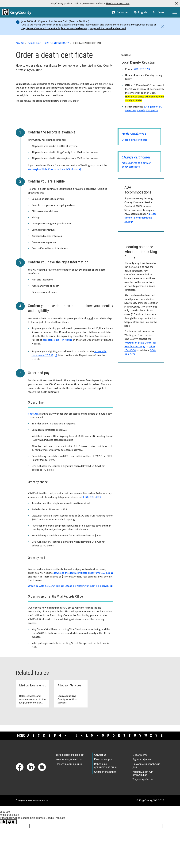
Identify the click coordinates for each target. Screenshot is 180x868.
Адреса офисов (142, 759)
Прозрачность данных (69, 764)
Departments (140, 755)
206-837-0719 (142, 69)
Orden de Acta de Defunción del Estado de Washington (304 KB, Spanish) (69, 586)
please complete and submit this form (140, 218)
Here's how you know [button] (118, 3)
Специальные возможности (32, 800)
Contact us (100, 755)
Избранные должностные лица (105, 766)
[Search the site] (160, 12)
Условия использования (70, 755)
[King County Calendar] (120, 12)
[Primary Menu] (175, 12)
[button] (176, 4)
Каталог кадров (103, 759)
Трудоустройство (143, 780)
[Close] (162, 26)
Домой (20, 43)
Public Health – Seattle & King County (48, 43)
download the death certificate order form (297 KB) (82, 573)
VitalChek (33, 414)
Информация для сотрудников (143, 773)
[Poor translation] (12, 822)
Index (21, 735)
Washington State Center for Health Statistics (53, 169)
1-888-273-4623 (92, 497)
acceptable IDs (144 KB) (56, 340)
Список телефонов (105, 772)
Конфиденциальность (69, 759)
